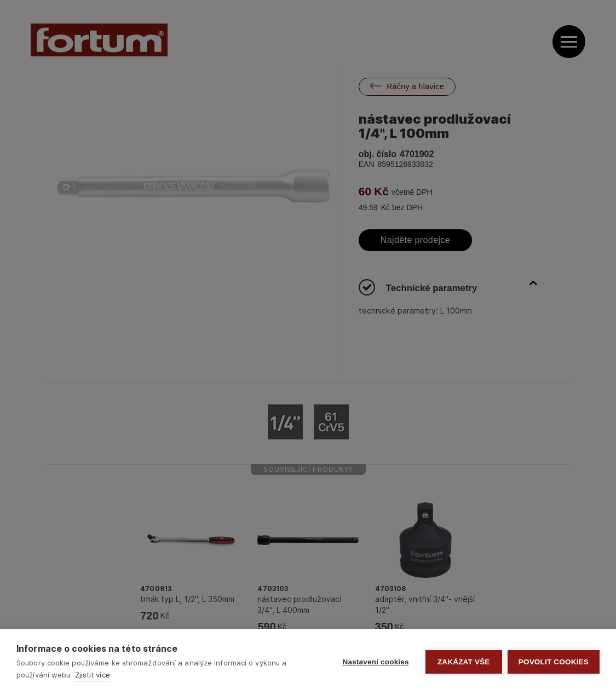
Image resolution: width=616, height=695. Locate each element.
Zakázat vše (464, 662)
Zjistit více (93, 675)
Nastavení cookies (376, 662)
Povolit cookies (554, 662)
